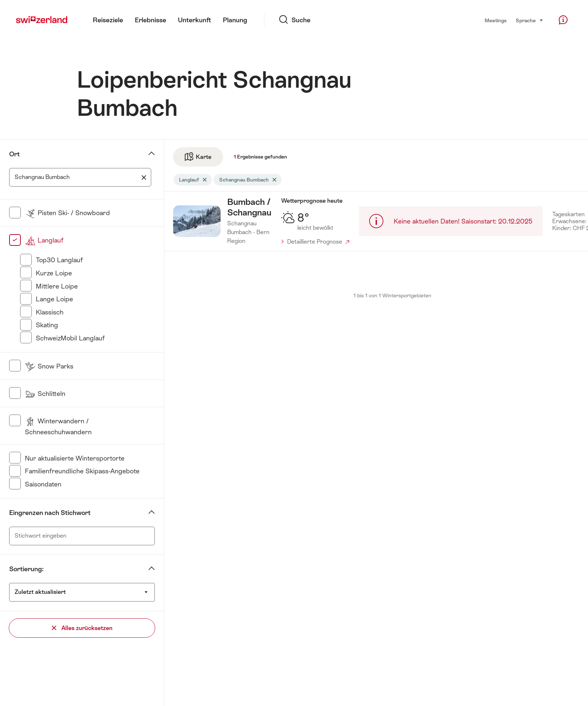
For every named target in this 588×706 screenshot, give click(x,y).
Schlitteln (45, 394)
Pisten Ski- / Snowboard (67, 213)
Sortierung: (26, 569)
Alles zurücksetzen (82, 628)
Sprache (530, 20)
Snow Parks (49, 366)
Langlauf (44, 240)
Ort (14, 154)
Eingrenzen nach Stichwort (50, 513)
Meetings (496, 20)
